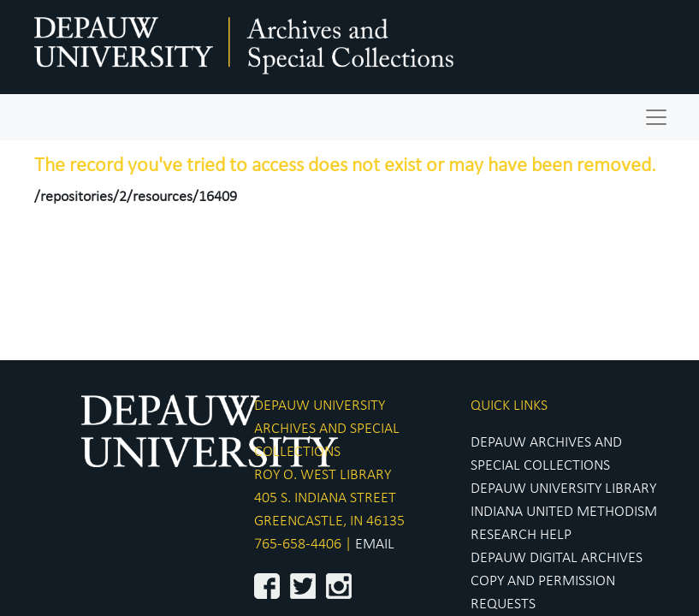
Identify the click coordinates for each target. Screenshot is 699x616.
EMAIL (375, 545)
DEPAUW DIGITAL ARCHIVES (557, 558)
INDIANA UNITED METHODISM (564, 512)
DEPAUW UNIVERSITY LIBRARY (563, 489)
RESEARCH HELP (521, 535)
